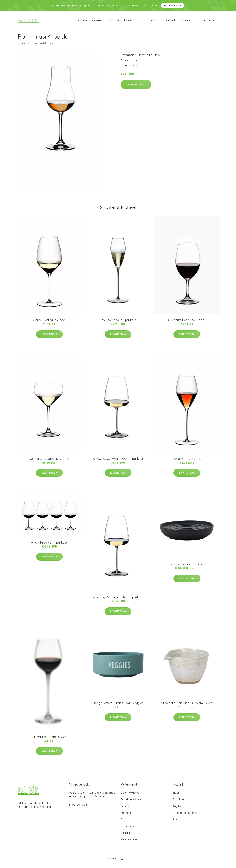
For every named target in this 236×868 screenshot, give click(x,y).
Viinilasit (169, 22)
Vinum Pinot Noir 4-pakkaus (49, 545)
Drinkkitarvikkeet (89, 22)
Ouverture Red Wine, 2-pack (187, 322)
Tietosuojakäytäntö (185, 815)
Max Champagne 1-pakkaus (118, 322)
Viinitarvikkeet (130, 842)
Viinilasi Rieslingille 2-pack (49, 322)
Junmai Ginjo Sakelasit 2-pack (49, 461)
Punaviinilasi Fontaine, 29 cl (49, 739)
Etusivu (22, 46)
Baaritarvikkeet (121, 22)
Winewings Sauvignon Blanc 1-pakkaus (118, 461)
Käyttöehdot (180, 809)
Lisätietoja (136, 87)
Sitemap (177, 822)
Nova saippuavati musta (187, 567)
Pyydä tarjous (172, 6)
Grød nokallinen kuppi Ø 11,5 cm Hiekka (187, 706)
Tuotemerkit (206, 22)
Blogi (186, 22)
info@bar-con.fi (79, 807)
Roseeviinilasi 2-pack (187, 461)
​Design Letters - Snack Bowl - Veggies (118, 706)
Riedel (157, 57)
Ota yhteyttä (180, 802)
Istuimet (126, 809)
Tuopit (125, 822)
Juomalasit (148, 22)
